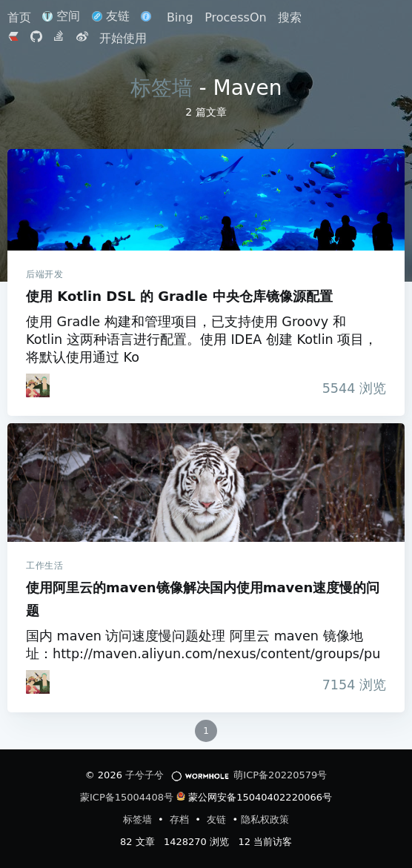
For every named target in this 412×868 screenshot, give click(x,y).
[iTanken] (38, 385)
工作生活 (44, 566)
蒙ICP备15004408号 (127, 797)
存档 (181, 819)
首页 (21, 17)
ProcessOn (235, 17)
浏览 (350, 388)
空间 (61, 16)
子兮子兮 (144, 775)
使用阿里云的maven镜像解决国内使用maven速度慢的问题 (206, 483)
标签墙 (162, 88)
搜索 (290, 17)
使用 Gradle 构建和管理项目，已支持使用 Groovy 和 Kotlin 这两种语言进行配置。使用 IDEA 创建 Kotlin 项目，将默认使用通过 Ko (202, 339)
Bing (180, 17)
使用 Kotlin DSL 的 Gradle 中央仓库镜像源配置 (206, 200)
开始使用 (123, 38)
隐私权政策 (265, 819)
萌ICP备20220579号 (280, 775)
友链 (111, 16)
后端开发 (44, 274)
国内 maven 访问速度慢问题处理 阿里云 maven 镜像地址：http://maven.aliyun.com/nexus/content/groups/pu (203, 645)
